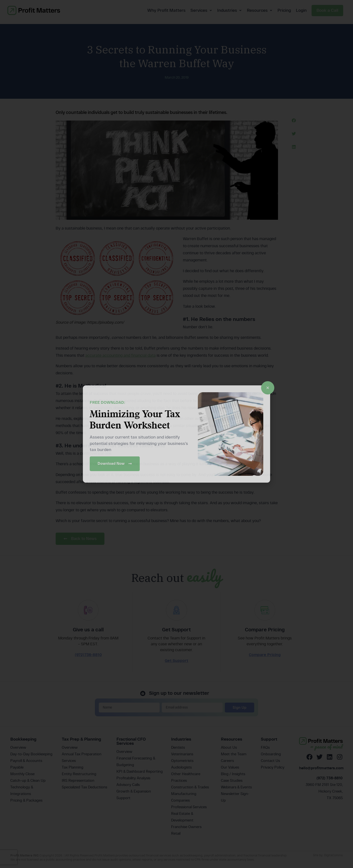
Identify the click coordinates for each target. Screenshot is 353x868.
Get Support (176, 664)
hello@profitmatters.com (321, 771)
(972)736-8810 (88, 658)
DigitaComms (333, 858)
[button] (294, 120)
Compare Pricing (265, 658)
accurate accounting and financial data (120, 355)
